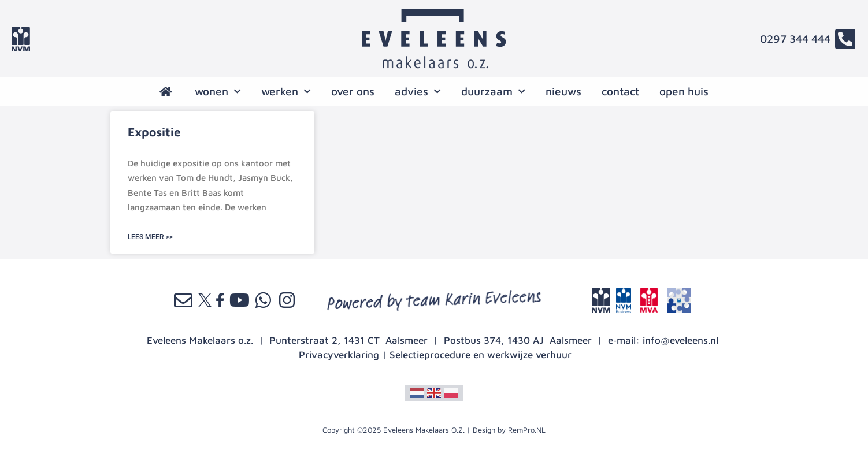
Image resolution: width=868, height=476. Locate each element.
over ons (353, 91)
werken (286, 92)
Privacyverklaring (339, 355)
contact (620, 91)
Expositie (154, 132)
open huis (684, 91)
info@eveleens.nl (680, 340)
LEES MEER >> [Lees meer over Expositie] (150, 237)
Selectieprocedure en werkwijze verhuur (481, 355)
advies (418, 92)
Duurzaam (493, 92)
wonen (218, 92)
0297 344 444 (795, 39)
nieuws (563, 91)
